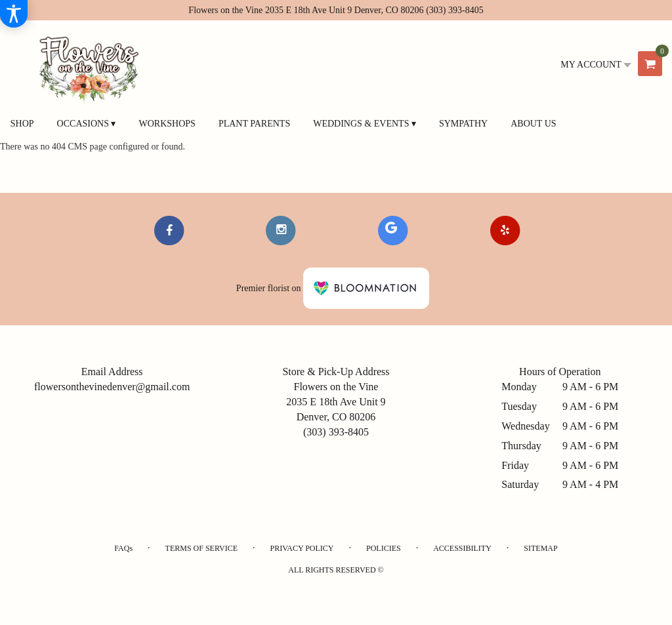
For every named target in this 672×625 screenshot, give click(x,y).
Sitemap (540, 548)
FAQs (123, 548)
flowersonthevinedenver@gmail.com (112, 387)
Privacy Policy (302, 548)
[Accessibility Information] (14, 14)
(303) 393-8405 (455, 10)
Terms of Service (201, 548)
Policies (384, 548)
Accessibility (462, 548)
